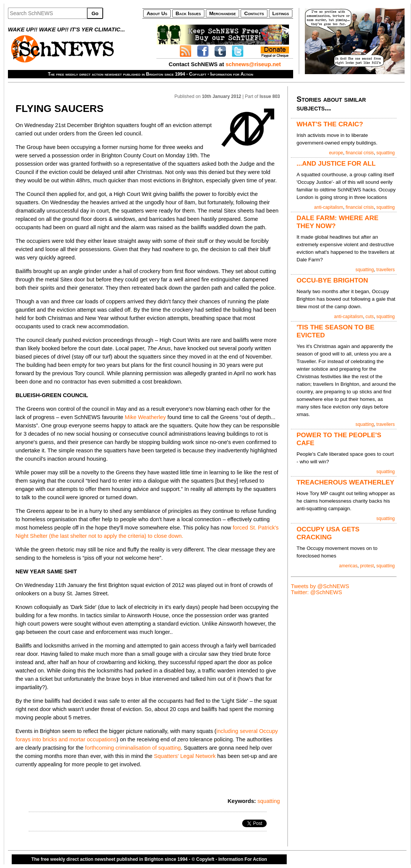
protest (367, 566)
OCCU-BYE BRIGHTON (332, 280)
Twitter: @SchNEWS (316, 592)
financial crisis (360, 153)
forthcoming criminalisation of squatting (133, 748)
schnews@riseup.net (253, 64)
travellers (386, 270)
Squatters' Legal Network (185, 756)
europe (336, 153)
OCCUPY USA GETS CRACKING (328, 533)
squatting (269, 801)
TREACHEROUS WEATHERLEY (345, 482)
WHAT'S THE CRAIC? (330, 124)
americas (348, 566)
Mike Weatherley (145, 417)
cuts (370, 317)
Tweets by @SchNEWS (320, 586)
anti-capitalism (329, 207)
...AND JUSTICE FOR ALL (336, 163)
